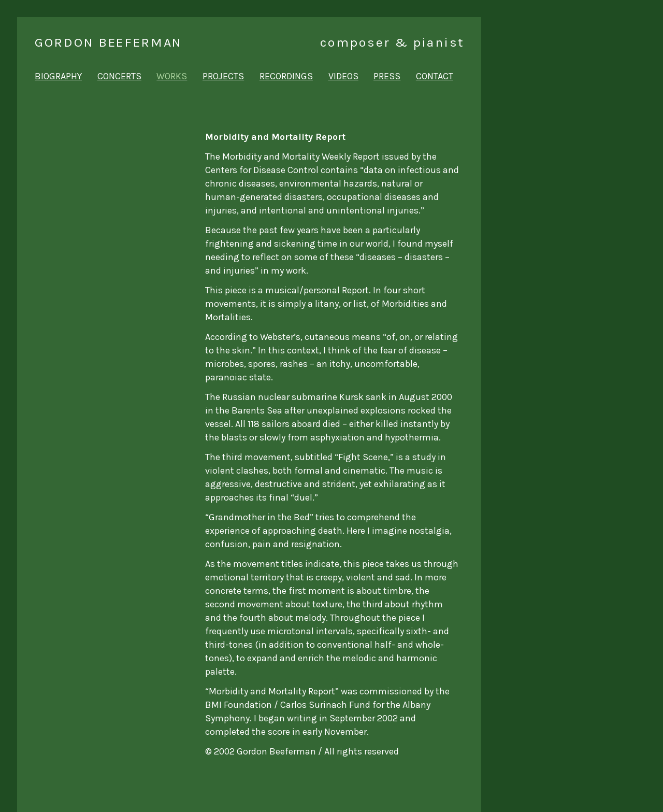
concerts (119, 76)
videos (343, 76)
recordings (286, 76)
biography (58, 76)
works (172, 76)
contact (435, 76)
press (387, 76)
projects (223, 76)
